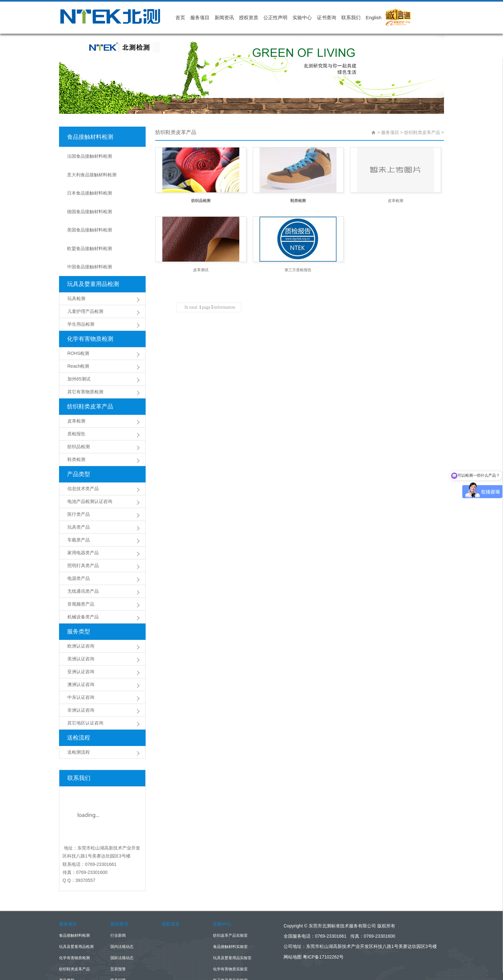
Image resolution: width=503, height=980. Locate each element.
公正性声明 (275, 17)
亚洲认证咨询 (81, 628)
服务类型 (79, 588)
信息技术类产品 (83, 445)
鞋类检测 (76, 416)
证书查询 (327, 17)
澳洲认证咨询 (81, 641)
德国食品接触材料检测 (90, 188)
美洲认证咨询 (81, 616)
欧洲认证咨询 (81, 603)
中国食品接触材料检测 (90, 226)
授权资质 (249, 17)
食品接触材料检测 (90, 135)
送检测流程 (79, 709)
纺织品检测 (79, 403)
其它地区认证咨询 (85, 680)
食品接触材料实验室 (230, 903)
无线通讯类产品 (83, 548)
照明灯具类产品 (83, 522)
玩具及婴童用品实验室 (232, 915)
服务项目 (200, 17)
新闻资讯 (224, 17)
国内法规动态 (122, 903)
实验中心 (302, 17)
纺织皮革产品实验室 (230, 892)
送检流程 (79, 694)
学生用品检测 (81, 281)
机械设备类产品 (83, 574)
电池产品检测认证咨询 (90, 458)
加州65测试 (79, 336)
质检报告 (76, 390)
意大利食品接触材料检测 (92, 162)
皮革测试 (201, 270)
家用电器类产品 (83, 509)
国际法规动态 (122, 915)
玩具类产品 (79, 484)
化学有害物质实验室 (230, 926)
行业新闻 (118, 892)
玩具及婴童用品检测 (93, 241)
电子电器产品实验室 (230, 937)
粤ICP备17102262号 (323, 914)
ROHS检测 (78, 310)
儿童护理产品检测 (85, 268)
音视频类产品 (81, 561)
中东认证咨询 (81, 654)
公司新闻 (118, 948)
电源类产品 (79, 535)
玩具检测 (76, 255)
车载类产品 (79, 497)
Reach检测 (78, 323)
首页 (180, 17)
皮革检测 (76, 378)
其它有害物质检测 (85, 348)
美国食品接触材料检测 (90, 200)
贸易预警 (118, 926)
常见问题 (118, 937)
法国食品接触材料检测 (90, 149)
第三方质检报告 (298, 270)
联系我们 (351, 17)
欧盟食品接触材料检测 (90, 213)
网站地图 (293, 914)
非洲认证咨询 (81, 667)
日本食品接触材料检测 (90, 175)
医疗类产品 (79, 471)
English (374, 17)
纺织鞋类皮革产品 (90, 363)
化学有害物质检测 (90, 296)
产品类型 (79, 431)
